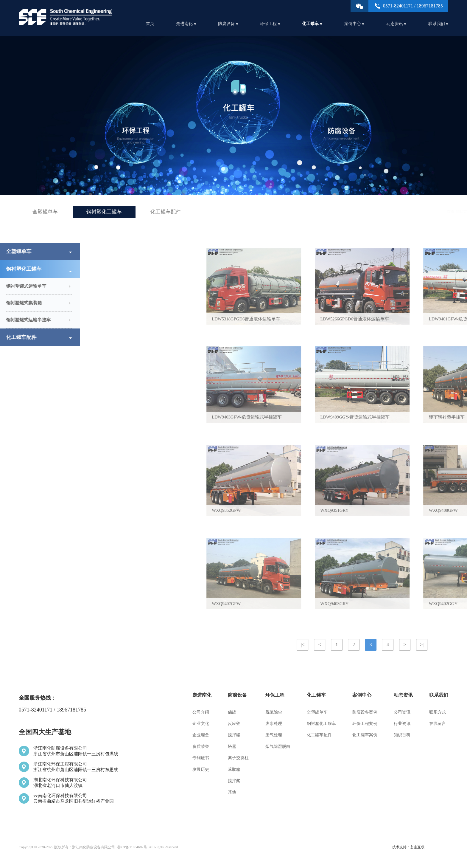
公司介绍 (201, 712)
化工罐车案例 (365, 735)
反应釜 (234, 724)
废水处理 (274, 724)
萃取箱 (234, 769)
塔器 (232, 747)
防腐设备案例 (365, 712)
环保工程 (270, 24)
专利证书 (201, 758)
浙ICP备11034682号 (132, 847)
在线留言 (438, 724)
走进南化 (186, 24)
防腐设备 (228, 24)
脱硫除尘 (274, 712)
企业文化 (201, 724)
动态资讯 (396, 24)
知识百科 (402, 735)
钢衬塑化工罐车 (104, 212)
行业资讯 (402, 724)
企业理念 (201, 735)
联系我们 (438, 24)
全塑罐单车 (45, 212)
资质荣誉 (201, 747)
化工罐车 (312, 24)
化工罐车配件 (166, 212)
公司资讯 (402, 712)
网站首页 (396, 212)
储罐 (232, 712)
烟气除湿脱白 (278, 747)
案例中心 (354, 24)
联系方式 (438, 712)
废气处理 (274, 735)
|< (421, 645)
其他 (232, 792)
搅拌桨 (234, 781)
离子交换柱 (238, 758)
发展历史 (201, 769)
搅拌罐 (234, 735)
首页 (150, 24)
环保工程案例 (365, 724)
